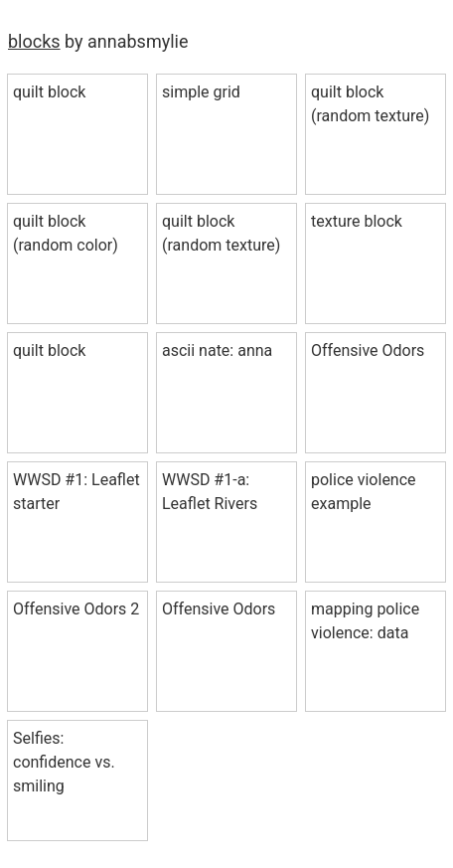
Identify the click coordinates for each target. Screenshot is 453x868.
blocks (34, 41)
